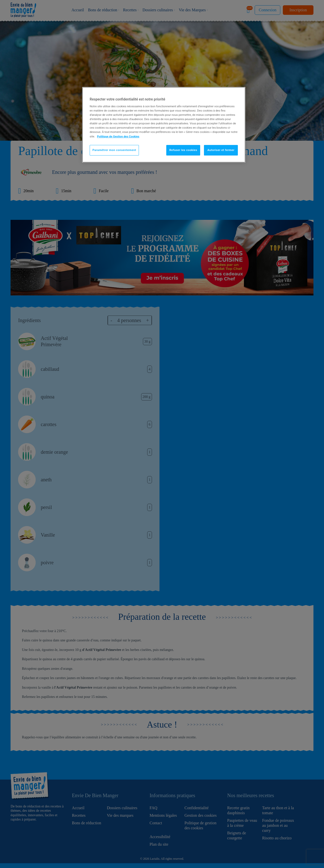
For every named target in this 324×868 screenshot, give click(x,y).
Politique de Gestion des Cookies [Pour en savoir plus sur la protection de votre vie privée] (118, 136)
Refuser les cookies (183, 150)
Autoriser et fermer (221, 150)
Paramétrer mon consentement (114, 150)
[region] (164, 125)
